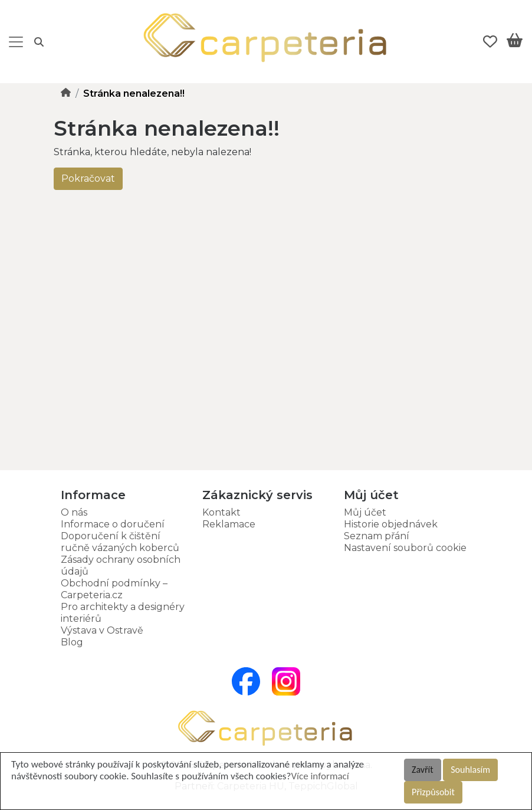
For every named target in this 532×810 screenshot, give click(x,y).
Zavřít (423, 770)
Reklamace (229, 524)
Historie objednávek (391, 524)
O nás (74, 512)
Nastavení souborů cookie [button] (405, 548)
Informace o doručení (113, 524)
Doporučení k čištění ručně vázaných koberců (120, 542)
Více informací (320, 776)
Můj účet (365, 512)
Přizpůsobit (433, 792)
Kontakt (221, 512)
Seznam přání (377, 536)
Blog (72, 642)
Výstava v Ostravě (102, 630)
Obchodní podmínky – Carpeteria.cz (114, 589)
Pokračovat (88, 178)
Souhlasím (470, 770)
